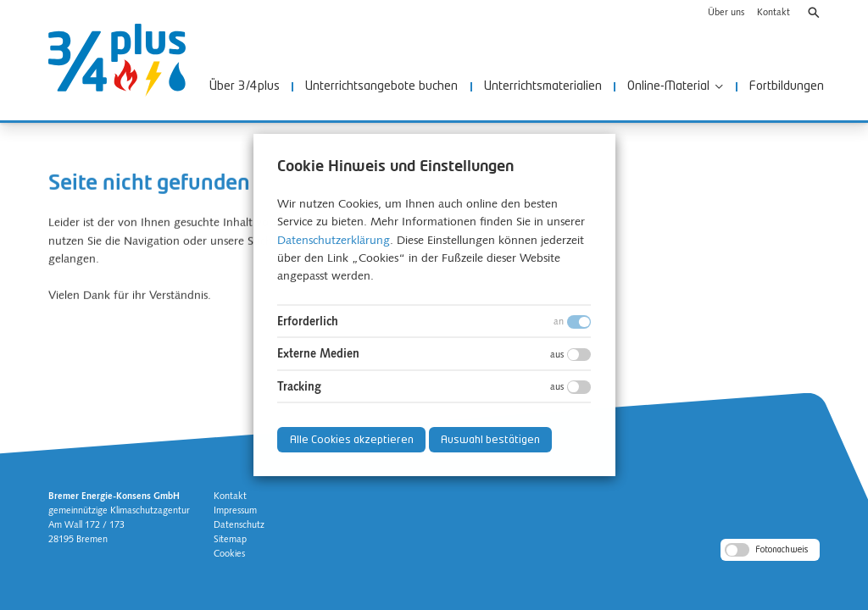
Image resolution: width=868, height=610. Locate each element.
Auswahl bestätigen (490, 440)
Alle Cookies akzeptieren (351, 440)
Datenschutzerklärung (334, 241)
